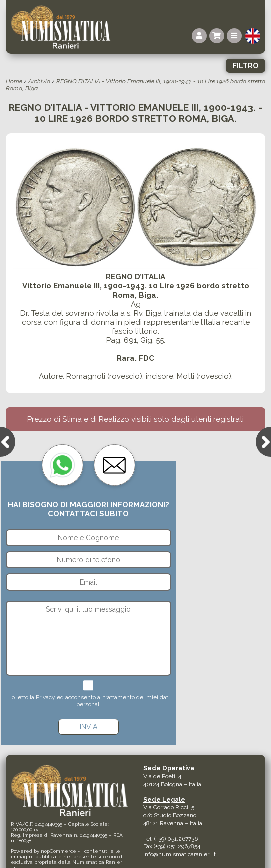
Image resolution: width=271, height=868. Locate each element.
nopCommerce (58, 851)
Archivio (39, 81)
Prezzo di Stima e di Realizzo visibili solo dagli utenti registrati (135, 419)
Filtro (246, 66)
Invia (88, 727)
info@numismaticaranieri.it (180, 854)
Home (14, 81)
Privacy (45, 697)
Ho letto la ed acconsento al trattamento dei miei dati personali (88, 701)
